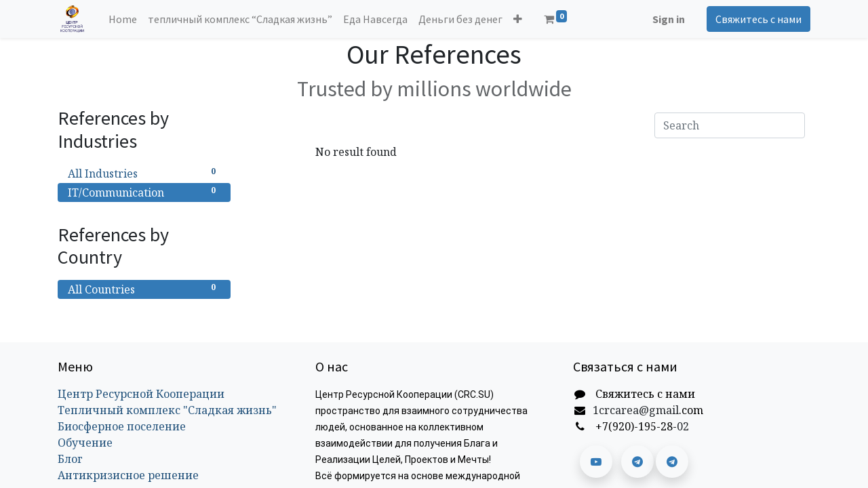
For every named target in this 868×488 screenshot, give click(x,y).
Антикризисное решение (128, 475)
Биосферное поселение (122, 426)
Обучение (85, 443)
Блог (70, 459)
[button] (518, 19)
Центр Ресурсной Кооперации (141, 394)
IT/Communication (144, 192)
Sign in (669, 19)
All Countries (144, 289)
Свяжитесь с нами (758, 19)
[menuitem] (123, 19)
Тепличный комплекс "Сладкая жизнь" (167, 410)
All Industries (144, 173)
